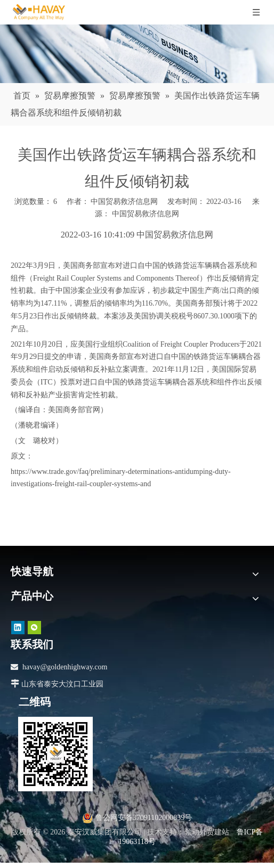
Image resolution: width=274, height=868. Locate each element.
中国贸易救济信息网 (146, 214)
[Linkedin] (18, 628)
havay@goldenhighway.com (65, 667)
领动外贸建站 (207, 832)
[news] (137, 54)
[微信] (34, 628)
